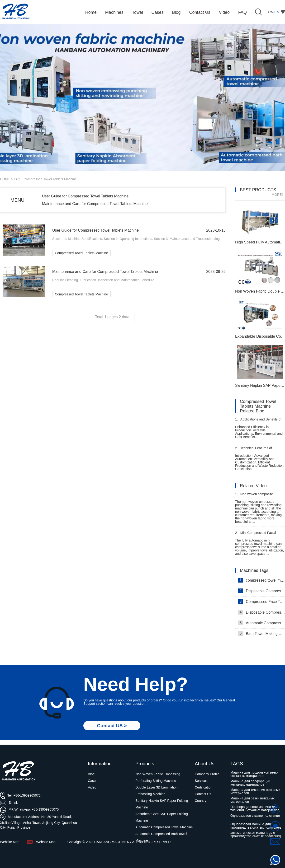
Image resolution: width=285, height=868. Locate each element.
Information (100, 764)
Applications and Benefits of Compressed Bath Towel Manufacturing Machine (258, 421)
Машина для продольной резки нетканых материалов (254, 774)
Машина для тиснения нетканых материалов (255, 791)
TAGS (237, 764)
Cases (93, 781)
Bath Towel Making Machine (262, 634)
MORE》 (278, 195)
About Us (204, 764)
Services (201, 781)
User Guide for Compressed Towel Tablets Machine (85, 196)
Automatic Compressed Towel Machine (262, 623)
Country (201, 801)
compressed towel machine (262, 580)
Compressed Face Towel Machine (262, 602)
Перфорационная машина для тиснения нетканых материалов (255, 808)
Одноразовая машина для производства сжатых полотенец (256, 826)
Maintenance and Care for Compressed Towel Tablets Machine (95, 204)
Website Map (46, 842)
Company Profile (207, 774)
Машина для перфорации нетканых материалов (250, 783)
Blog (91, 774)
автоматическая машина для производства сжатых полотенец (256, 834)
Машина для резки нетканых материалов (252, 800)
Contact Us (203, 794)
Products (145, 764)
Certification (204, 787)
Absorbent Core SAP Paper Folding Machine (162, 817)
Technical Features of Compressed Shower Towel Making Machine (255, 450)
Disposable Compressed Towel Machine (262, 612)
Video (92, 787)
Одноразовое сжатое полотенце (255, 816)
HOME (5, 179)
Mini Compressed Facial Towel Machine (256, 535)
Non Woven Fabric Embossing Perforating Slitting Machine (158, 777)
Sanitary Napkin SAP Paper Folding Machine (162, 804)
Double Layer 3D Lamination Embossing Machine (156, 791)
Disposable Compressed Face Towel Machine (262, 591)
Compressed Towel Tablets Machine (81, 253)
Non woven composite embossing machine (254, 496)
